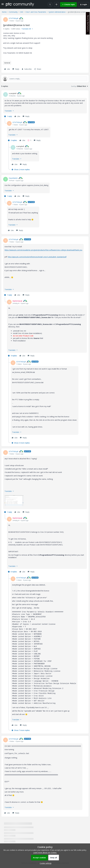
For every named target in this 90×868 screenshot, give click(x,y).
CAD (22, 12)
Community (13, 12)
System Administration (57, 12)
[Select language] (56, 4)
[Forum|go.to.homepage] (20, 4)
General (7, 63)
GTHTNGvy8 (14, 18)
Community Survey (88, 23)
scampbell (13, 93)
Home (4, 12)
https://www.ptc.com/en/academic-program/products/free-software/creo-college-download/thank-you (43, 250)
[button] (3, 5)
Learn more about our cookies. (45, 853)
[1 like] (29, 140)
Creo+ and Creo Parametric (36, 12)
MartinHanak (17, 301)
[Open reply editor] (45, 79)
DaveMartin (13, 178)
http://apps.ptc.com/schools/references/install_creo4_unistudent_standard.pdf (37, 257)
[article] (45, 105)
